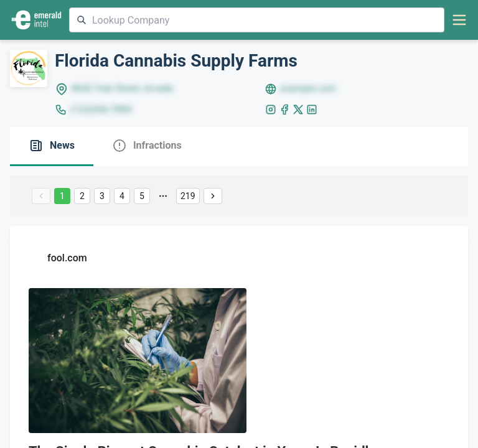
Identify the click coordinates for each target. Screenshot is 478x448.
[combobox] (257, 20)
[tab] (52, 147)
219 (188, 196)
